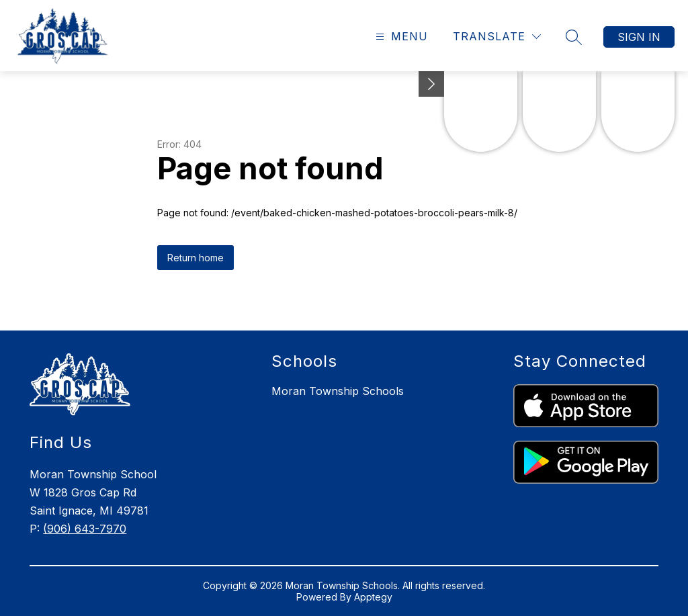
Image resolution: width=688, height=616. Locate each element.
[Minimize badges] (431, 84)
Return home (196, 258)
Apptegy (373, 597)
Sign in (639, 37)
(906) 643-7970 (85, 529)
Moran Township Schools (338, 391)
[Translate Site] (497, 37)
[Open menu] (400, 37)
